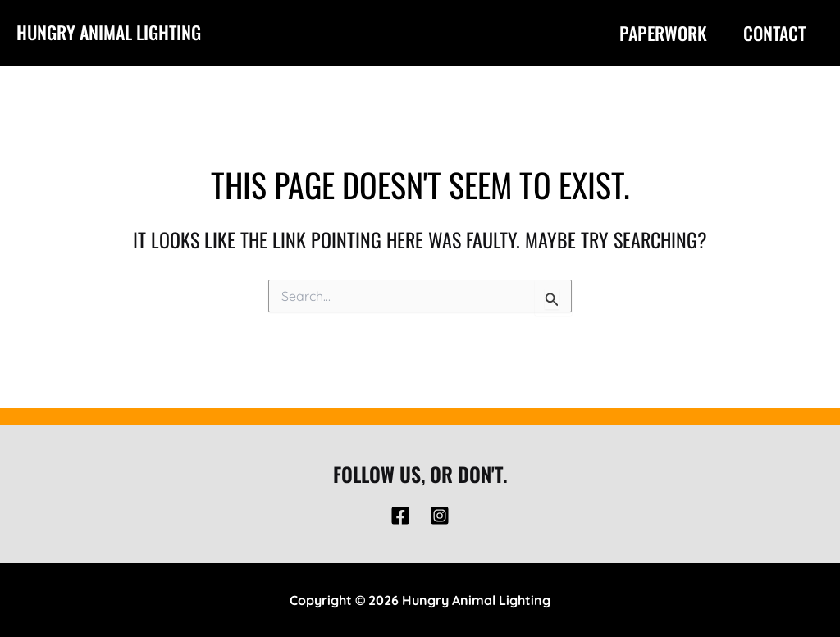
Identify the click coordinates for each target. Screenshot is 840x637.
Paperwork (663, 33)
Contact (774, 33)
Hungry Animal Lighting (109, 32)
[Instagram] (440, 516)
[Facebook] (400, 516)
